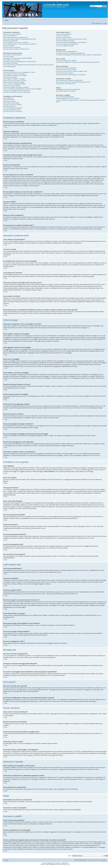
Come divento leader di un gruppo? (65, 41)
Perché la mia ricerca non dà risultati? (66, 70)
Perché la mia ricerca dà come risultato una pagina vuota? (72, 71)
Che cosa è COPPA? (9, 46)
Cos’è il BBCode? (8, 98)
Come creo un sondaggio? (10, 77)
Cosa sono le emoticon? (10, 101)
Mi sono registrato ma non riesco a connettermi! (16, 42)
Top (6, 127)
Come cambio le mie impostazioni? (13, 55)
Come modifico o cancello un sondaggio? (14, 79)
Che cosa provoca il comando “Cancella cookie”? (16, 49)
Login (105, 23)
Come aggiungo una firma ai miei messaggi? (15, 75)
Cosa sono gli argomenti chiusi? (12, 110)
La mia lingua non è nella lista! (11, 60)
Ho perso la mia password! (10, 41)
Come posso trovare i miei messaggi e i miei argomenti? (71, 75)
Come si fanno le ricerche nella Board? (66, 68)
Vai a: (70, 856)
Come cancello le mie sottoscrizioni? (66, 84)
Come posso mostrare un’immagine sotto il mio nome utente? (20, 62)
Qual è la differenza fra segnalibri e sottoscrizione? (70, 80)
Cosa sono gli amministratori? (64, 34)
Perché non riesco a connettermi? (12, 34)
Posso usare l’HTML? (9, 100)
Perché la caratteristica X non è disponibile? (68, 98)
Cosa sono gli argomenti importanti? (13, 108)
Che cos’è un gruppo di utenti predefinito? (67, 44)
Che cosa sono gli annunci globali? (13, 105)
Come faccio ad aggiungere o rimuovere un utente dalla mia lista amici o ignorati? (78, 62)
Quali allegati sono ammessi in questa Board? (68, 89)
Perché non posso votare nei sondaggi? (14, 82)
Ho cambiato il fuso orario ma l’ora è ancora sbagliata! (18, 58)
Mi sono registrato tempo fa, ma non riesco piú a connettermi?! (20, 44)
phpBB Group (49, 822)
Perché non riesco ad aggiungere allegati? (14, 84)
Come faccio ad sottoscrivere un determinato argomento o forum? (74, 82)
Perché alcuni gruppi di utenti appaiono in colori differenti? (71, 42)
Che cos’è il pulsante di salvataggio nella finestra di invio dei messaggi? (22, 89)
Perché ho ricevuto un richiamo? (12, 86)
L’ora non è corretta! (9, 56)
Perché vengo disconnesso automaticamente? (16, 37)
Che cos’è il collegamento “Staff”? (65, 46)
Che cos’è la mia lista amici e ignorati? (66, 61)
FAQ (94, 23)
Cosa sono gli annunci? (9, 106)
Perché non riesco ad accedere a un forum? (15, 81)
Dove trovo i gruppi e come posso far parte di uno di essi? (71, 39)
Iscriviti (100, 23)
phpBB (50, 863)
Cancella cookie (82, 860)
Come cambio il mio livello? (11, 63)
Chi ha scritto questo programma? (65, 97)
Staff (76, 860)
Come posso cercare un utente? (65, 73)
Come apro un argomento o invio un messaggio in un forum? (19, 72)
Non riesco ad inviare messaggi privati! (66, 51)
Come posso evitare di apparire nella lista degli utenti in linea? (20, 39)
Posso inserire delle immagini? (11, 103)
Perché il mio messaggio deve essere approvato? (16, 91)
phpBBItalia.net (54, 864)
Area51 (96, 832)
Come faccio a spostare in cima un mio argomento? (17, 92)
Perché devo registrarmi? (10, 36)
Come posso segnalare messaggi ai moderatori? (16, 87)
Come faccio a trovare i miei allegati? (66, 91)
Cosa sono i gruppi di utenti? (64, 37)
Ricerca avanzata (102, 8)
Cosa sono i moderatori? (63, 36)
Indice (7, 20)
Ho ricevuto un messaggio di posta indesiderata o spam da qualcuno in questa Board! (79, 55)
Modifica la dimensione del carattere (105, 20)
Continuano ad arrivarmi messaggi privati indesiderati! (70, 53)
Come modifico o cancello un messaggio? (14, 74)
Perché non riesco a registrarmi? (12, 47)
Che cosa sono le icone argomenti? (13, 111)
